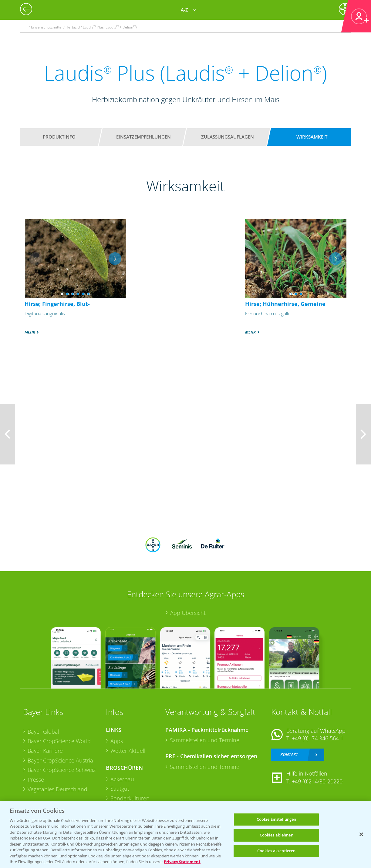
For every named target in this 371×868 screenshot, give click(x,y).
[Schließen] (361, 834)
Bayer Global (43, 732)
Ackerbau (122, 779)
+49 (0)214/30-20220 (317, 781)
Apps (117, 741)
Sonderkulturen (130, 798)
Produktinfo (59, 137)
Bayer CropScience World (59, 741)
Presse (36, 779)
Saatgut (120, 789)
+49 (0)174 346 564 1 (318, 738)
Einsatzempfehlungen (143, 137)
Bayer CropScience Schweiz (62, 770)
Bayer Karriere (45, 751)
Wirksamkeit (312, 137)
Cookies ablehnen (277, 835)
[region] (185, 834)
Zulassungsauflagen (228, 137)
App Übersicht (188, 613)
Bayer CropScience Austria (60, 760)
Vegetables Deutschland (57, 789)
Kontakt (289, 754)
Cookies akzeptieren (276, 851)
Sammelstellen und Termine (205, 740)
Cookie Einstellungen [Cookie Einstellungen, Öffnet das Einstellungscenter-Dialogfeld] (277, 819)
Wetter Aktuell (128, 751)
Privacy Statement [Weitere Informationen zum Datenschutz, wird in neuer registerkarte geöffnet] (182, 862)
